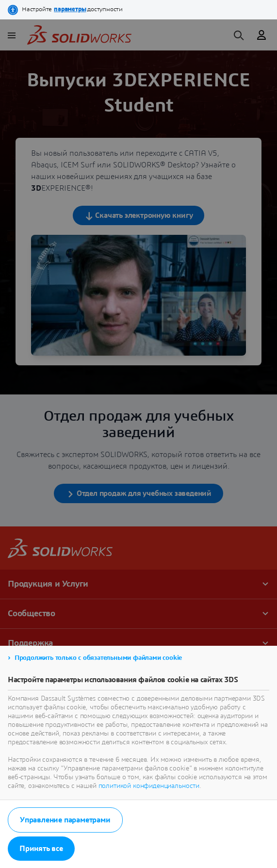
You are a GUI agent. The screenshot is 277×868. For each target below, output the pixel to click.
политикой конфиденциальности (149, 786)
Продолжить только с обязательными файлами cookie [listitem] (98, 658)
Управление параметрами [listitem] (65, 820)
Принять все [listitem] (41, 849)
